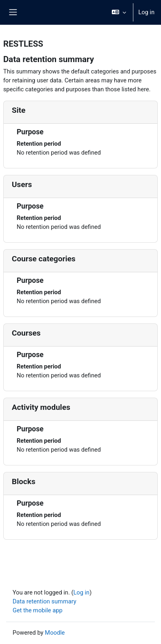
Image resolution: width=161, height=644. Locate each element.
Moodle (55, 633)
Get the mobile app (38, 610)
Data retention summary (45, 601)
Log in (146, 12)
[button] (119, 12)
